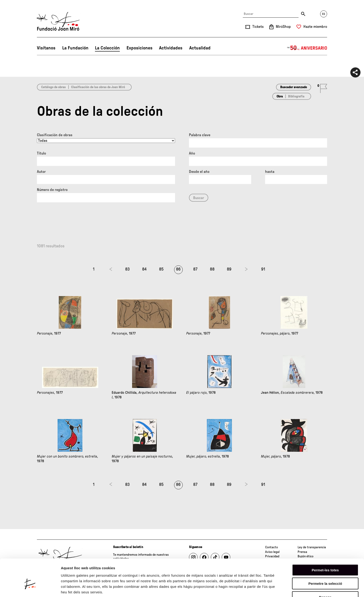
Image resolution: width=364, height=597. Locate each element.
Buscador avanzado (294, 87)
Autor (41, 172)
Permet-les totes (325, 544)
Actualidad (200, 48)
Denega (325, 571)
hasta (270, 172)
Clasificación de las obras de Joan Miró (98, 87)
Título (41, 153)
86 (178, 269)
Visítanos (46, 48)
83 (127, 269)
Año (192, 153)
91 (263, 269)
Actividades (171, 48)
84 (144, 269)
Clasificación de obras (55, 135)
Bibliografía (296, 97)
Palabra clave (200, 135)
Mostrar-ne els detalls (79, 588)
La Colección (107, 48)
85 (161, 269)
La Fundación (75, 48)
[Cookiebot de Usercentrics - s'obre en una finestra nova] (30, 588)
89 (229, 269)
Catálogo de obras (53, 87)
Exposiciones (140, 48)
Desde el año (199, 172)
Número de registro (52, 190)
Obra (280, 97)
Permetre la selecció (325, 557)
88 (212, 269)
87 (195, 269)
